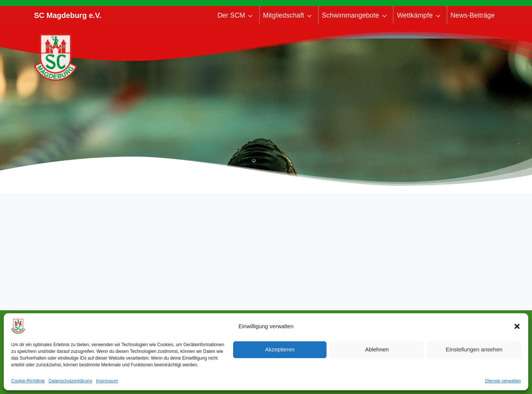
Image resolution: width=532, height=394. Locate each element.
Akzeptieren (280, 349)
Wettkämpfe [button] (415, 15)
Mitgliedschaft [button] (284, 15)
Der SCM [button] (231, 15)
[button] (517, 326)
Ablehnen (377, 349)
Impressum (107, 381)
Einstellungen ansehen (474, 349)
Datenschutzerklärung (70, 381)
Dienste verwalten (503, 381)
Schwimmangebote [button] (351, 15)
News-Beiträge (473, 15)
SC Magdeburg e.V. (68, 15)
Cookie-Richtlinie (28, 381)
